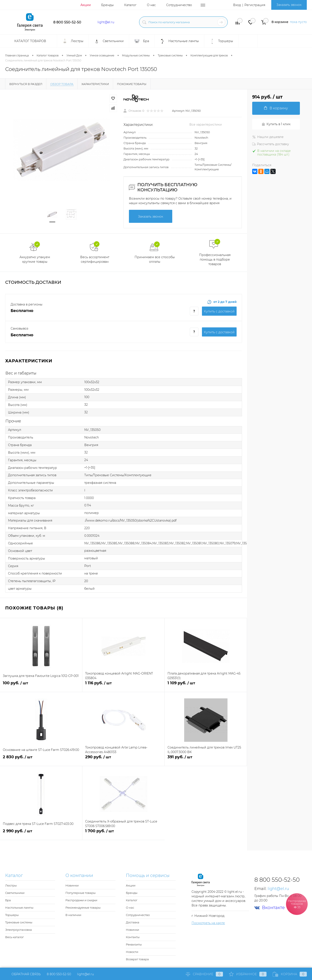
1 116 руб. (123, 685)
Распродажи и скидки (81, 900)
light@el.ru (106, 22)
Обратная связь (23, 974)
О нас (151, 5)
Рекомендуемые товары (83, 908)
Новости (132, 952)
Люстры (11, 885)
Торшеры (12, 915)
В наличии (73, 915)
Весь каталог (15, 937)
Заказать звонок (289, 5)
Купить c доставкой (219, 311)
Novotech (201, 138)
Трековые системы (19, 922)
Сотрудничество (179, 5)
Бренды (107, 5)
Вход (237, 5)
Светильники (15, 893)
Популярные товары (80, 893)
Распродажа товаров (297, 904)
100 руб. (41, 685)
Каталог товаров (30, 41)
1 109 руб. (206, 685)
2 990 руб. (41, 833)
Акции (86, 5)
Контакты (133, 937)
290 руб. (123, 759)
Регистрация (255, 5)
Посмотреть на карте (208, 923)
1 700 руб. (123, 833)
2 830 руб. (41, 759)
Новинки (72, 885)
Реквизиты (134, 944)
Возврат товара (137, 959)
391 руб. (206, 759)
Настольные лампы (19, 908)
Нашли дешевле (268, 137)
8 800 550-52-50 (67, 22)
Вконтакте (270, 908)
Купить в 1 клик (276, 124)
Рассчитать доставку (271, 144)
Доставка (133, 922)
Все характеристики (206, 125)
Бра (8, 900)
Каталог (130, 5)
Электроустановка (19, 930)
